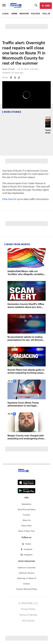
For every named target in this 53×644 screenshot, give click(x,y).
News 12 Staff (8, 69)
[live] (46, 6)
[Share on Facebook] (11, 78)
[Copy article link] (19, 78)
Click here (8, 199)
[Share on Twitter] (15, 78)
